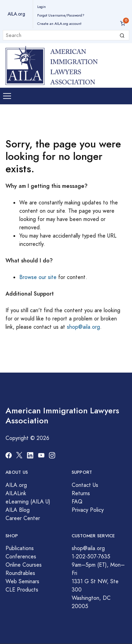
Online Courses (24, 565)
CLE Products (22, 590)
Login (42, 7)
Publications (20, 548)
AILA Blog (18, 510)
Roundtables (20, 573)
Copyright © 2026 (27, 438)
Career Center (23, 518)
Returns (81, 493)
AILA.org (16, 14)
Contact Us (85, 485)
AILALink (16, 493)
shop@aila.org (83, 327)
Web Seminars (22, 581)
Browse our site (38, 277)
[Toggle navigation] (7, 96)
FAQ (77, 502)
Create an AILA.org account (59, 24)
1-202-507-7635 (91, 557)
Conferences (21, 557)
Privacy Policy (88, 510)
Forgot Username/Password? (61, 15)
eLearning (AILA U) (28, 502)
